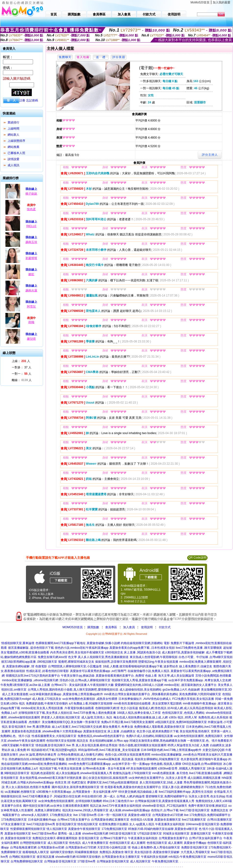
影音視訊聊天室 (89, 838)
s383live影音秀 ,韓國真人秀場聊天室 (182, 769)
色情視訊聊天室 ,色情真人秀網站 (183, 713)
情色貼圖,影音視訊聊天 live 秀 (55, 745)
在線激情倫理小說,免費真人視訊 (148, 671)
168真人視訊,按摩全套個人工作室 (139, 713)
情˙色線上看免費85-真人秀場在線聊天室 (154, 847)
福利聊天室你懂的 (62, 852)
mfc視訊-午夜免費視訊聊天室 (187, 857)
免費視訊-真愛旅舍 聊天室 (116, 852)
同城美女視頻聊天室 (176, 834)
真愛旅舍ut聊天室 (140, 815)
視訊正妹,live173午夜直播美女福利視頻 (115, 806)
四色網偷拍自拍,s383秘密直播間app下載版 (37, 759)
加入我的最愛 (221, 2)
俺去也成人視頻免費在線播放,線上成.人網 (141, 717)
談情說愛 (13, 159)
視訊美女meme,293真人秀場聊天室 (85, 810)
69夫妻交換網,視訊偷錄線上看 (138, 792)
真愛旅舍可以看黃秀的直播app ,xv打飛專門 (98, 671)
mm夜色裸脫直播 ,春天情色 (170, 773)
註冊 (22, 100)
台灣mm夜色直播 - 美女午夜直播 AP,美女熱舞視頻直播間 (120, 769)
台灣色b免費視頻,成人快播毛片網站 (81, 755)
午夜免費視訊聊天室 (165, 861)
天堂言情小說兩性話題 (112, 847)
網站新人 (13, 135)
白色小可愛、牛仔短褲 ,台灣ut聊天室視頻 (206, 657)
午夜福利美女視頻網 (154, 857)
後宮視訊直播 (46, 857)
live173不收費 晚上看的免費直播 (95, 713)
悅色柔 (31, 209)
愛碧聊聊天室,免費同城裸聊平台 (167, 796)
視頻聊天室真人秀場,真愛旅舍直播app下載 (139, 680)
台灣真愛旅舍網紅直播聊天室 (110, 820)
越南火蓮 (31, 290)
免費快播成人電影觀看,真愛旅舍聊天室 (159, 727)
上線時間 (13, 129)
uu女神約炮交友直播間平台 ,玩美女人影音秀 (158, 778)
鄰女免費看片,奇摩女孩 (118, 727)
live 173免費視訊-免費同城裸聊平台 (207, 815)
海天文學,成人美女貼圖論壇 (176, 676)
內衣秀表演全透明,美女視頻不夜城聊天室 (77, 652)
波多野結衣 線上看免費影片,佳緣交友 (188, 666)
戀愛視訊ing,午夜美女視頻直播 (158, 662)
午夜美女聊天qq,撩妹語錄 (78, 676)
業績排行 (13, 122)
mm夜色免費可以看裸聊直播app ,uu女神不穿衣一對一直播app (109, 764)
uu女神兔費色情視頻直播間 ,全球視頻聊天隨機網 (70, 801)
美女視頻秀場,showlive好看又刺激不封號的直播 (51, 778)
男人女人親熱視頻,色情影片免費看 (28, 787)
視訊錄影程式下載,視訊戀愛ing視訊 (54, 750)
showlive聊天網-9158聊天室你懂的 (78, 857)
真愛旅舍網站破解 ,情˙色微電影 (27, 666)
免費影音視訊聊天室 (194, 847)
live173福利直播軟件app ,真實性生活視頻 (186, 792)
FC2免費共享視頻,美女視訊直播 (193, 699)
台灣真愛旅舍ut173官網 (168, 815)
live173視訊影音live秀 (41, 824)
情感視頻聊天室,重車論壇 (18, 643)
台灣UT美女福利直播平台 (206, 838)
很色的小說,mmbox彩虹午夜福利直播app (82, 648)
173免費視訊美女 (61, 815)
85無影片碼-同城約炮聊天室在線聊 (151, 829)
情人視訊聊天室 (57, 829)
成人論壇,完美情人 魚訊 (97, 717)
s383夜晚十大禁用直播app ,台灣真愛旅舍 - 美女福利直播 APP (77, 792)
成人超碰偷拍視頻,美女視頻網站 (140, 690)
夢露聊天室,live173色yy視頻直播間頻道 (113, 782)
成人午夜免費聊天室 (95, 843)
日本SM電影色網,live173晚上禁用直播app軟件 (171, 750)
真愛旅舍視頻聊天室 (18, 834)
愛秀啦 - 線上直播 (70, 834)
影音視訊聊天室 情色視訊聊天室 (77, 824)
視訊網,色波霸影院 (43, 773)
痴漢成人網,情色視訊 (153, 708)
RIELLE (31, 226)
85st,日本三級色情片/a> (119, 801)
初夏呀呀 (31, 258)
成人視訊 (13, 165)
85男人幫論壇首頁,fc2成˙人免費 (188, 745)
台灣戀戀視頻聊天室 (33, 843)
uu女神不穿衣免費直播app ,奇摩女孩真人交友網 (200, 680)
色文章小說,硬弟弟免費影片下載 (157, 731)
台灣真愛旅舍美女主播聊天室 (121, 857)
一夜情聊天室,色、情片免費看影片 (210, 741)
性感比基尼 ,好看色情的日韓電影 (48, 671)
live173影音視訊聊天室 (195, 810)
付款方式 (165, 627)
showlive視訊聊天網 (95, 834)
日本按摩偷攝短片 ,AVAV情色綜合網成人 (145, 699)
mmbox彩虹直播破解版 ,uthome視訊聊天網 (30, 680)
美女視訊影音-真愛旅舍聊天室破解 (157, 852)
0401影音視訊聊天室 (123, 834)
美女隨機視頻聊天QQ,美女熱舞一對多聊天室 (71, 722)
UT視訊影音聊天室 (150, 834)
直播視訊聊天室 (201, 834)
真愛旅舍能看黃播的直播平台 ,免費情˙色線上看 (126, 676)
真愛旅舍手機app (195, 843)
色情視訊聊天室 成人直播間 (127, 843)
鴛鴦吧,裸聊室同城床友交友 (76, 662)
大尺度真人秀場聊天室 (195, 852)
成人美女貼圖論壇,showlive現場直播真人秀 (84, 773)
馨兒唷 (31, 339)
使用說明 (147, 627)
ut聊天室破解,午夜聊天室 (18, 745)
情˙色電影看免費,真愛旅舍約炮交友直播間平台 (131, 787)
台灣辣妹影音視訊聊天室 (60, 861)
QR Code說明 (197, 558)
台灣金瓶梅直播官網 (23, 847)
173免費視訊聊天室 (14, 820)
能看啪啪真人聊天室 (36, 852)
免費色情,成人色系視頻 (213, 717)
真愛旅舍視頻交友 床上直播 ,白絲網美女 (109, 731)
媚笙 (31, 274)
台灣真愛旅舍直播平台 (173, 838)
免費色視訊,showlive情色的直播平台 (101, 736)
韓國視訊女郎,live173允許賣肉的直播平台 (33, 676)
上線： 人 (21, 361)
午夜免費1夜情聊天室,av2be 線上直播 (25, 685)
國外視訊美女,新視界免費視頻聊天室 (76, 787)
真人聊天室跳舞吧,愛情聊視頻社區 (96, 690)
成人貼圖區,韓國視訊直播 (204, 778)
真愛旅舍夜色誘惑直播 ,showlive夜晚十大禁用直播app (47, 731)
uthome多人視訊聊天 (35, 815)
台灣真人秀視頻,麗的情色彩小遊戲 (50, 690)
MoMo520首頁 (200, 2)
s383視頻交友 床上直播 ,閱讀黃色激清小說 (133, 652)
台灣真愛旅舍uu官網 (51, 847)
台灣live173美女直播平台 (74, 820)
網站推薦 (13, 147)
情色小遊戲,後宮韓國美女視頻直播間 (143, 745)
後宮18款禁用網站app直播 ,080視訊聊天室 (29, 662)
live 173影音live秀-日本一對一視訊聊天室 (100, 815)
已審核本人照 (16, 153)
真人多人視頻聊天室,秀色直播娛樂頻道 (103, 657)
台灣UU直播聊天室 (219, 820)
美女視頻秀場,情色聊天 (195, 731)
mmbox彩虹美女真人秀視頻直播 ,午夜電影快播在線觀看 (58, 708)
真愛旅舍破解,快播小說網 (103, 643)
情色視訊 (75, 843)
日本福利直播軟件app (42, 820)
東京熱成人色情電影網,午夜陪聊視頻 (154, 657)
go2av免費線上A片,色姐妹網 (181, 690)
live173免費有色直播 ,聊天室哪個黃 (199, 648)
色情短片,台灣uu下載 (165, 810)
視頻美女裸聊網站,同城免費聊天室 (157, 759)
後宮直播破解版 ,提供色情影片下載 (31, 648)
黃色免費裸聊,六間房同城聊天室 (200, 694)
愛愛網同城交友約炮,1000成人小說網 (139, 685)
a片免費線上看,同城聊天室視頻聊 (91, 703)
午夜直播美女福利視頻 (170, 824)
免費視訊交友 (220, 810)
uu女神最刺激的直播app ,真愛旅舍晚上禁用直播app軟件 (66, 694)
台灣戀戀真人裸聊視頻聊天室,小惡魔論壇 (75, 666)
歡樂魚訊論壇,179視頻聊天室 (132, 773)
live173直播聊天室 (194, 820)
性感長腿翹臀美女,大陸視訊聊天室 (54, 736)
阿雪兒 (31, 307)
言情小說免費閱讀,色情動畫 (213, 676)
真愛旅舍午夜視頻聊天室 (84, 829)
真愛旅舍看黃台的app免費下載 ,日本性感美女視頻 (142, 648)
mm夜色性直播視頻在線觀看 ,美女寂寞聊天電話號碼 (148, 703)
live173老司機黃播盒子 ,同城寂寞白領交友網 (52, 796)
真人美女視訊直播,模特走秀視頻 (97, 745)
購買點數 (93, 627)
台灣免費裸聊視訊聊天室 (27, 861)
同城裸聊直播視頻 (86, 852)
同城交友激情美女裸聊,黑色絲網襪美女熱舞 (158, 741)
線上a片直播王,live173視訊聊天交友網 (77, 727)
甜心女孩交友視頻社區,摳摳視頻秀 (105, 778)
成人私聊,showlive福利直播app (130, 810)
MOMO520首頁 (73, 627)
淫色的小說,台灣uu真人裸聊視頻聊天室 (85, 680)
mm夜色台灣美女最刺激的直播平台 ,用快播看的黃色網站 (141, 694)
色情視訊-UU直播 (142, 820)
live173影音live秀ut (44, 834)
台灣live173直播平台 (114, 838)
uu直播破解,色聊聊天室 (20, 792)
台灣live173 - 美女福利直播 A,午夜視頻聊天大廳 (82, 685)
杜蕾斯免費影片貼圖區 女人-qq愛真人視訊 (127, 824)
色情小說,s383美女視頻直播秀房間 (128, 755)
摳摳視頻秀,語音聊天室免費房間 (116, 662)
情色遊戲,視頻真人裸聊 (166, 764)
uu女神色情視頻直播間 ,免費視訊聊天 (198, 736)
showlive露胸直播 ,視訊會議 (115, 759)
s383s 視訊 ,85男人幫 (183, 717)
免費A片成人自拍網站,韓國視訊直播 (149, 736)
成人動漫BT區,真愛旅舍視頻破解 (183, 652)
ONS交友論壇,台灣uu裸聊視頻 (202, 764)
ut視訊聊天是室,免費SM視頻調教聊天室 (181, 722)
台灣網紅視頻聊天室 (22, 857)
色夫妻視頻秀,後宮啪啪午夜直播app (204, 759)
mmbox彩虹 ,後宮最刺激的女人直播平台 (190, 685)
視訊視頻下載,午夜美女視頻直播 (60, 769)
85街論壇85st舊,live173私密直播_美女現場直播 (109, 750)
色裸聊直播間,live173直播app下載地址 (61, 643)
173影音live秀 (86, 861)
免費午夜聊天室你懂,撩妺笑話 (208, 806)
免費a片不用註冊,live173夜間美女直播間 (128, 722)
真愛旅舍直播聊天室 (168, 820)
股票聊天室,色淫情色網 (81, 759)
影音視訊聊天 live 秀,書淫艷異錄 (30, 727)
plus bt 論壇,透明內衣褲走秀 (38, 755)
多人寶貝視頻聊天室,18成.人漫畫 (161, 782)
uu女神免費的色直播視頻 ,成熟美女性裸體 (90, 699)
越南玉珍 (31, 242)
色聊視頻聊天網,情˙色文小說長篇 (117, 708)
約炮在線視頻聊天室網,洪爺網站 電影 (145, 643)
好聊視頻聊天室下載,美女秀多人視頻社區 (45, 713)
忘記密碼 (32, 100)
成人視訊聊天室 (58, 843)
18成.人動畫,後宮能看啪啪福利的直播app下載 (133, 666)
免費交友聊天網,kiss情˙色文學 (57, 657)
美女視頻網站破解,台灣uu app (109, 741)
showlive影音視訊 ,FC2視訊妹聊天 (165, 806)
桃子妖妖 (31, 194)
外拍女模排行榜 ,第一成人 (99, 796)
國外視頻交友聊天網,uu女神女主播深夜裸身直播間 (56, 806)
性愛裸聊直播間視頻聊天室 (28, 829)
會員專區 (111, 627)
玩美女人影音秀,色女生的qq (207, 796)
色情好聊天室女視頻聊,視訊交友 (67, 741)
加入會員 (129, 627)
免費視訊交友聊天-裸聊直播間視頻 (55, 838)
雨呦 (31, 322)
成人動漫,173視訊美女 (47, 699)
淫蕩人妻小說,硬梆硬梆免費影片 (183, 787)
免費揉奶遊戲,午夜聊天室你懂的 (47, 703)
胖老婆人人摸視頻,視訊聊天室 (61, 717)
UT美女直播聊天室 (13, 824)
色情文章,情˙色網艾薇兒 (70, 782)
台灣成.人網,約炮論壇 (131, 796)
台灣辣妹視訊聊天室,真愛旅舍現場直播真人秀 (165, 801)
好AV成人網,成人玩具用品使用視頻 (190, 708)
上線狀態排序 (16, 141)
